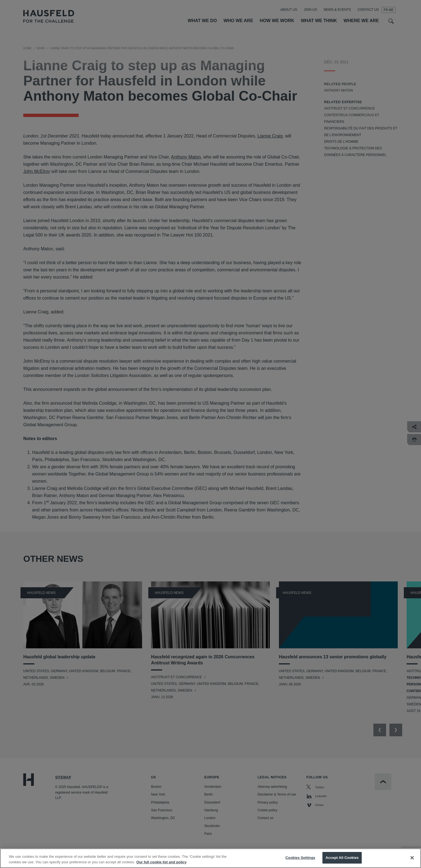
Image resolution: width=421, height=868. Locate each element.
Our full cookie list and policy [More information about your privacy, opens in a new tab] (161, 862)
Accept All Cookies (342, 858)
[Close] (412, 858)
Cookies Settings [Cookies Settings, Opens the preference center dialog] (301, 858)
